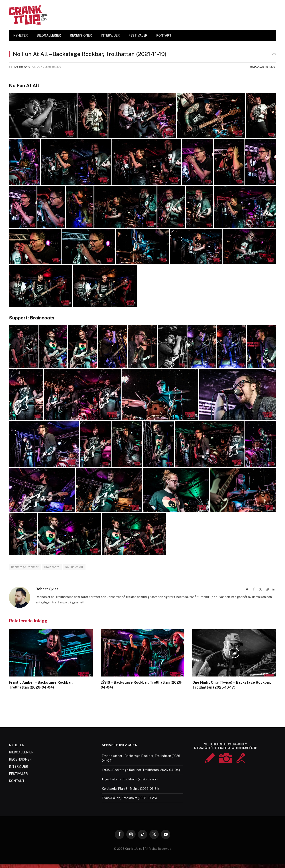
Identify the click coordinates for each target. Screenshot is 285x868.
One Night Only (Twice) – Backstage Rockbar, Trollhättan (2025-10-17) (232, 685)
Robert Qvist (22, 67)
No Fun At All (74, 567)
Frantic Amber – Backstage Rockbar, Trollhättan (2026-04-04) (41, 685)
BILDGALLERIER (49, 35)
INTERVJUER (110, 35)
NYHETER (21, 35)
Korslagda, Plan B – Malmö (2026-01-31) (130, 789)
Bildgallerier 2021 (263, 67)
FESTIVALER (138, 35)
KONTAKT (164, 35)
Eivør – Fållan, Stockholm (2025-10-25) (129, 798)
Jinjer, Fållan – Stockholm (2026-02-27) (130, 779)
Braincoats (52, 567)
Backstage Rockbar (25, 567)
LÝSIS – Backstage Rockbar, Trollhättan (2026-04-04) (142, 685)
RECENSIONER (81, 35)
